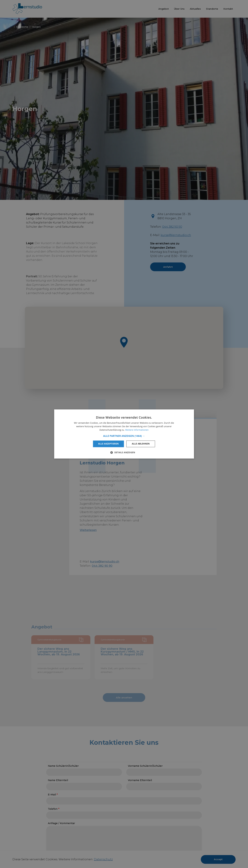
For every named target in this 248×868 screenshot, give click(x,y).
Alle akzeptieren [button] (109, 444)
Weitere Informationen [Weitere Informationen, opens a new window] (137, 430)
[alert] (124, 434)
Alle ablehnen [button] (141, 444)
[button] (124, 436)
